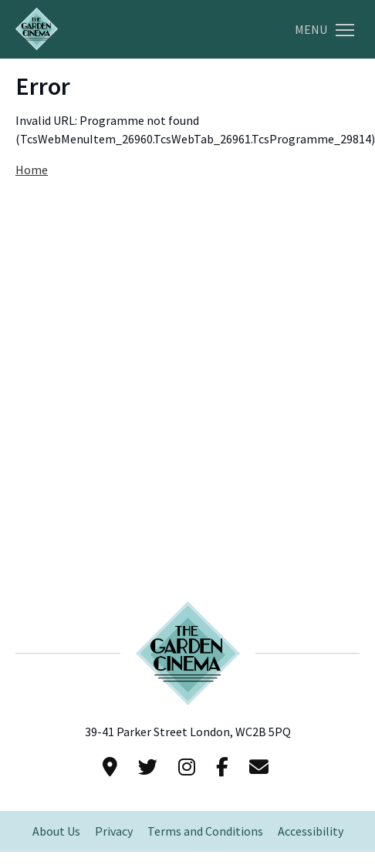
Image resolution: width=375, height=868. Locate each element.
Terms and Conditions (205, 831)
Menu (324, 30)
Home (32, 170)
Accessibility (311, 831)
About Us (56, 831)
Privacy (114, 831)
